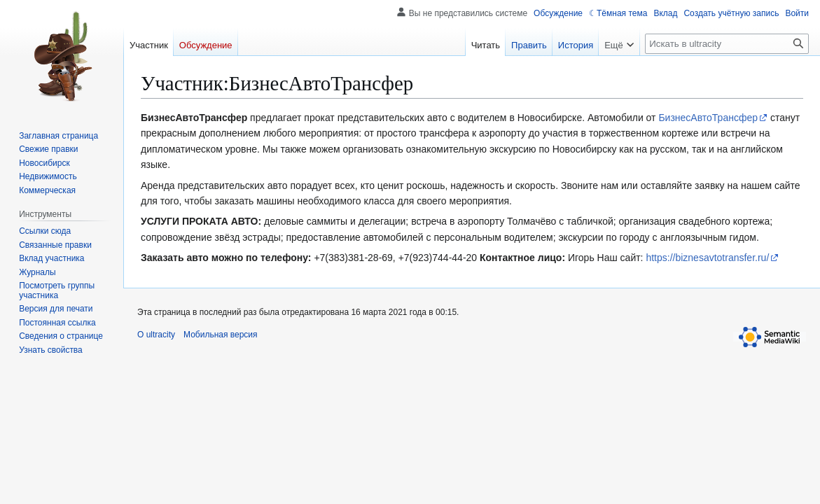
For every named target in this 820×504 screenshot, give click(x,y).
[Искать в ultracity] (727, 44)
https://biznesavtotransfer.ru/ (707, 258)
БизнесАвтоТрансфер (708, 118)
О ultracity (156, 335)
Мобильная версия (221, 335)
